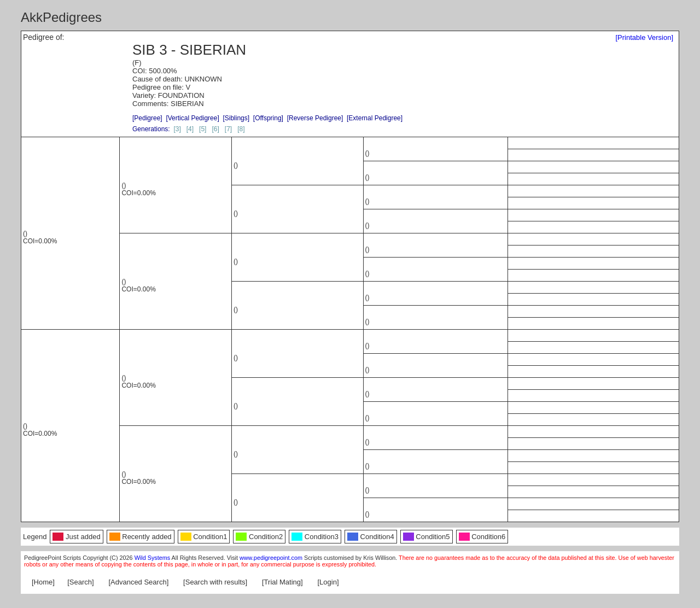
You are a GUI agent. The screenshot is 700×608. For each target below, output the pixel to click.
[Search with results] (215, 582)
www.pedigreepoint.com (271, 558)
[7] (228, 129)
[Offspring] (268, 118)
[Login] (328, 582)
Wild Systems (153, 558)
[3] (177, 129)
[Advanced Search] (138, 582)
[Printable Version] (644, 37)
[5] (203, 129)
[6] (215, 129)
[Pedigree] (147, 118)
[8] (241, 129)
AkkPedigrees (61, 17)
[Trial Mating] (282, 582)
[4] (190, 129)
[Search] (80, 582)
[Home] (43, 582)
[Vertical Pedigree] (192, 118)
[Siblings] (236, 118)
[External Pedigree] (375, 118)
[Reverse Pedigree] (315, 118)
